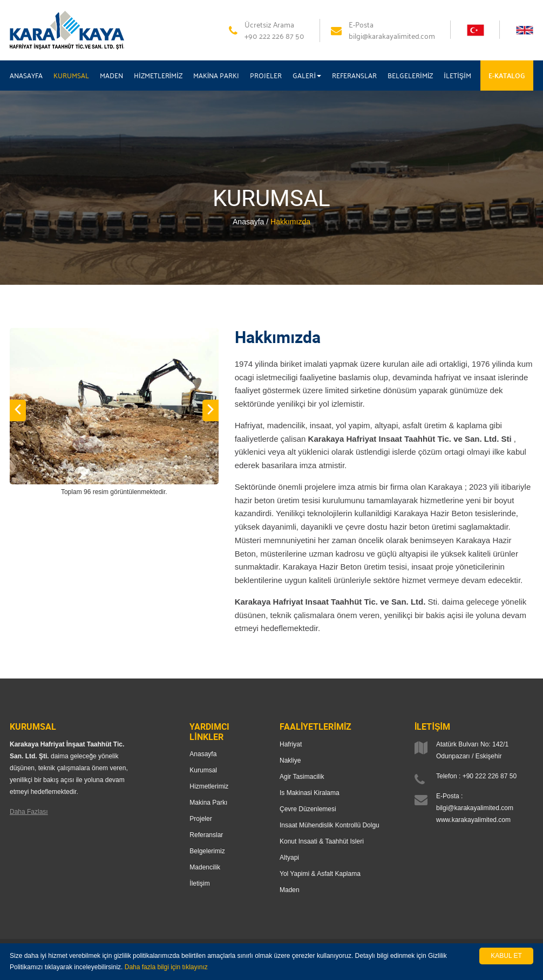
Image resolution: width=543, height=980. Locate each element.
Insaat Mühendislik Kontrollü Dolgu (330, 825)
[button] (18, 410)
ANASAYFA (26, 75)
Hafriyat (291, 744)
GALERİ (307, 75)
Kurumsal (203, 770)
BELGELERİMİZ (410, 75)
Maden (290, 890)
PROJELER (266, 75)
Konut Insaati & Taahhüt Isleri (322, 841)
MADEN (111, 75)
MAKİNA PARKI (216, 75)
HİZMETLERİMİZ (158, 75)
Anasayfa (203, 754)
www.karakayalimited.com (473, 820)
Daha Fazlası (29, 812)
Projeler (201, 819)
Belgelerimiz (207, 851)
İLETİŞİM (457, 75)
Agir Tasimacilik (302, 777)
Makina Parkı (208, 803)
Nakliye (290, 760)
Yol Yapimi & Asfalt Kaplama (320, 874)
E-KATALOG (507, 75)
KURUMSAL (71, 75)
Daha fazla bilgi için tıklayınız (166, 967)
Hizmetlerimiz (209, 786)
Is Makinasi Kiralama (310, 793)
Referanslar (206, 835)
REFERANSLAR (354, 75)
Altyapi (289, 858)
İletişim (199, 883)
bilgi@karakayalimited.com (475, 808)
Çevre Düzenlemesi (308, 809)
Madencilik (205, 867)
